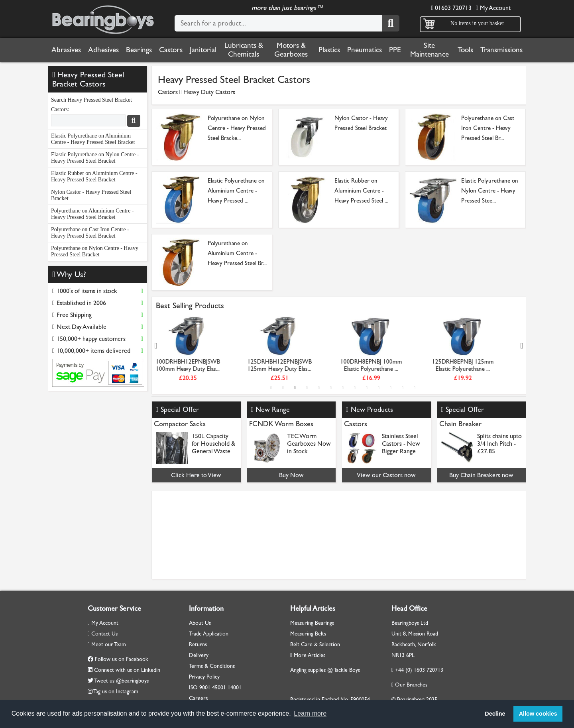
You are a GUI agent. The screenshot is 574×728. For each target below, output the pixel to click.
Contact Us (103, 634)
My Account (493, 8)
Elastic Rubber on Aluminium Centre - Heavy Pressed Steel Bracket (94, 176)
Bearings (139, 50)
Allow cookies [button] (538, 714)
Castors (171, 50)
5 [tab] (319, 388)
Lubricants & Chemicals (244, 50)
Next (522, 346)
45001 (219, 688)
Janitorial (203, 50)
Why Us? (69, 274)
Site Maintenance (430, 50)
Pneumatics (365, 50)
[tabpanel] (202, 350)
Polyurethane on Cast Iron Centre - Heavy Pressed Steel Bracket (90, 233)
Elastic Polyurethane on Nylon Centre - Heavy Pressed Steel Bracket (95, 158)
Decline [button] (495, 714)
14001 (235, 688)
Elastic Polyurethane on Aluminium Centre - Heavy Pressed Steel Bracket (93, 139)
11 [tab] (391, 388)
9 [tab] (367, 388)
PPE (395, 50)
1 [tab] (271, 388)
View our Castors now (386, 475)
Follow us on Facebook (122, 659)
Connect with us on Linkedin (127, 670)
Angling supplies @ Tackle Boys (325, 670)
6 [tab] (331, 388)
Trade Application (209, 634)
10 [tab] (379, 388)
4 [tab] (307, 388)
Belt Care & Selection (315, 644)
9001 (205, 688)
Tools (465, 50)
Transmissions (501, 50)
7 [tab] (343, 388)
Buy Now (291, 475)
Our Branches (409, 685)
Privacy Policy (204, 677)
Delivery (199, 655)
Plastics (329, 50)
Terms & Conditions (212, 666)
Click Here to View (196, 475)
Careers (198, 698)
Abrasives (66, 50)
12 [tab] (403, 388)
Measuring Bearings (312, 623)
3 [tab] (295, 388)
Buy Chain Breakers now (481, 475)
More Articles (308, 655)
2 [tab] (283, 388)
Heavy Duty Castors (209, 92)
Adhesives (103, 50)
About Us (200, 623)
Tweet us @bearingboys (121, 681)
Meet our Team (107, 644)
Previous (156, 346)
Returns (198, 644)
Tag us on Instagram (116, 692)
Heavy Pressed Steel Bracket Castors (88, 79)
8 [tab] (355, 388)
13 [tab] (415, 388)
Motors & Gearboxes (291, 50)
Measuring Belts (308, 634)
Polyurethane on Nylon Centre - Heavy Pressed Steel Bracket (95, 251)
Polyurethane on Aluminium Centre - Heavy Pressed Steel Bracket (92, 214)
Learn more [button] (310, 713)
